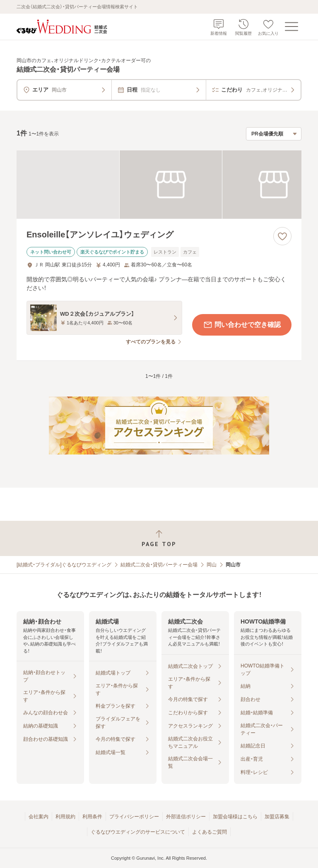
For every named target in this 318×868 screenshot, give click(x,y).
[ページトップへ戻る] (159, 538)
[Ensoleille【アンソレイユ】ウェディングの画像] (159, 185)
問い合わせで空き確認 (242, 325)
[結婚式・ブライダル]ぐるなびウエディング (64, 565)
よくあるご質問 (210, 832)
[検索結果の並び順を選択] (274, 134)
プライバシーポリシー (134, 817)
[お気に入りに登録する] (282, 236)
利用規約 (65, 817)
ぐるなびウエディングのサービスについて (138, 832)
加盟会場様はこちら (235, 817)
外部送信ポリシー (186, 817)
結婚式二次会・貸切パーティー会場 (159, 565)
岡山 (212, 565)
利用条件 (92, 817)
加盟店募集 (277, 817)
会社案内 (39, 817)
